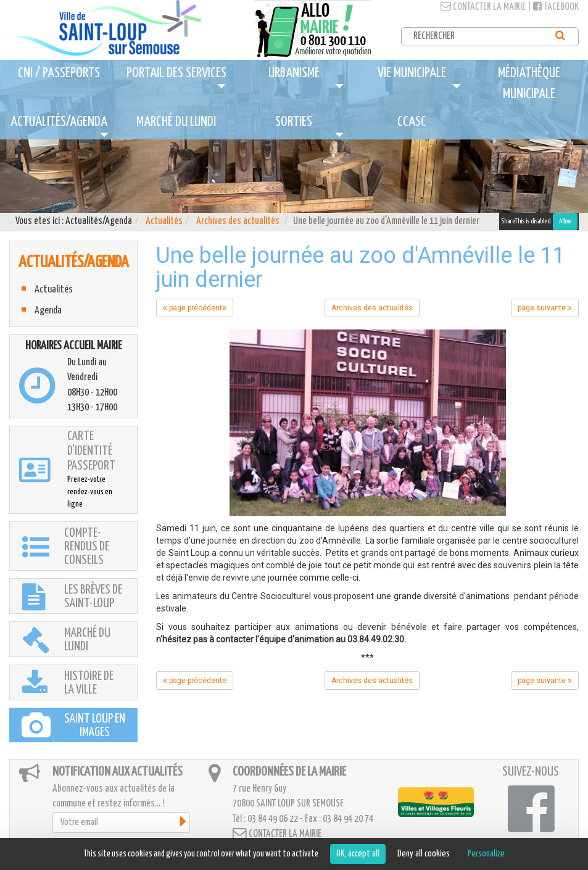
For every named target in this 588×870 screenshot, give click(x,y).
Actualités (164, 221)
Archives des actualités (238, 221)
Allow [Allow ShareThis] (565, 221)
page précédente (195, 308)
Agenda (48, 311)
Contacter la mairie (483, 7)
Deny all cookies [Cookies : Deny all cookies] (424, 854)
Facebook (556, 7)
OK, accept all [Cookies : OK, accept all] (358, 854)
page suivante (545, 308)
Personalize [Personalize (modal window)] (486, 854)
